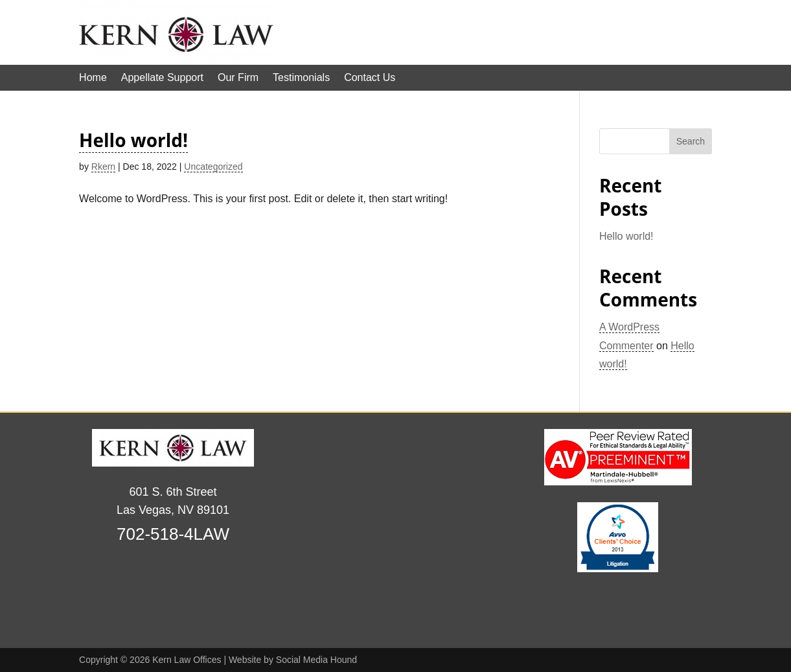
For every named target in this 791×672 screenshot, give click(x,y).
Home (93, 78)
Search (691, 141)
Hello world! (133, 140)
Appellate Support (162, 78)
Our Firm (238, 78)
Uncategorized (213, 167)
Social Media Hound (316, 660)
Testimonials (301, 78)
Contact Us (370, 78)
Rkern (103, 167)
